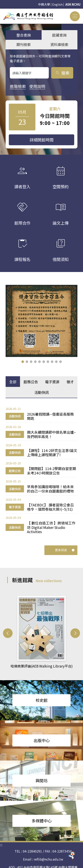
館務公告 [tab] (31, 382)
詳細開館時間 (42, 140)
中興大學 (44, 4)
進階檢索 (18, 86)
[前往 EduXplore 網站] (72, 855)
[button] (23, 362)
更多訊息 (65, 550)
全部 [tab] (13, 382)
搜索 (62, 73)
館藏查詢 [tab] (59, 35)
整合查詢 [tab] (24, 35)
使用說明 (37, 86)
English (57, 4)
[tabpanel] (41, 470)
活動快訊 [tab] (42, 392)
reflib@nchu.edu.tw (48, 859)
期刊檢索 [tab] (24, 44)
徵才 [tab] (70, 382)
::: (1, 11)
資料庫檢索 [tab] (59, 44)
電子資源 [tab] (52, 382)
